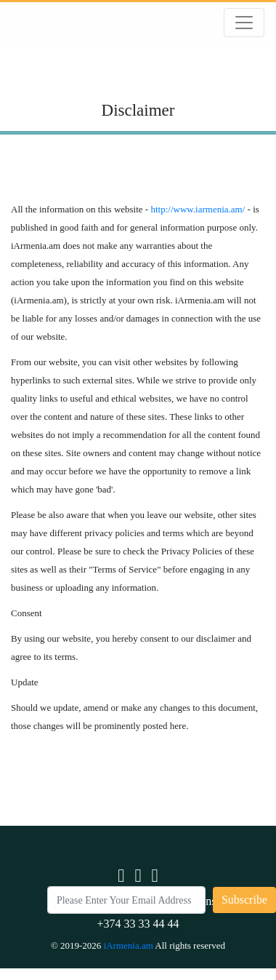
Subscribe (244, 900)
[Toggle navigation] (244, 23)
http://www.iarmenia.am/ (198, 209)
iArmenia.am (130, 945)
